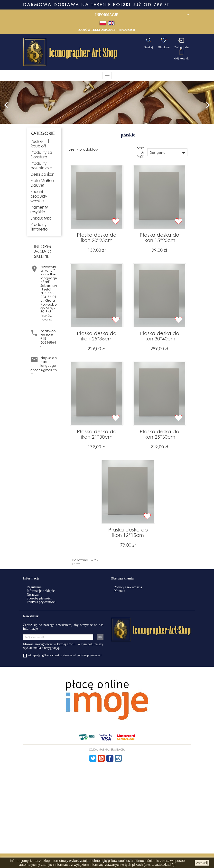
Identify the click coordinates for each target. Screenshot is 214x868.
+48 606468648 (126, 30)
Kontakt (120, 591)
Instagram (118, 758)
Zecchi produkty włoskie (39, 196)
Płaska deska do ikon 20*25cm (97, 237)
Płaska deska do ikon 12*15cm (128, 532)
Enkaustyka (41, 218)
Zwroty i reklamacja (128, 587)
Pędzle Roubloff (38, 144)
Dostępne (168, 153)
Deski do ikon (42, 174)
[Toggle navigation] (107, 76)
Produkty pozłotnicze (41, 165)
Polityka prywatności (41, 602)
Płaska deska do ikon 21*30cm (97, 434)
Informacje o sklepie (41, 591)
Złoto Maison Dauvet (42, 183)
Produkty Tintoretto (39, 227)
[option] (107, 103)
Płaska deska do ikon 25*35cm (97, 336)
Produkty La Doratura (41, 154)
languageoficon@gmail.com (44, 370)
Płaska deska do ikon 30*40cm (159, 336)
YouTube (101, 758)
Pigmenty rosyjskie (39, 209)
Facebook (110, 758)
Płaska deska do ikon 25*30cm (159, 434)
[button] (6, 103)
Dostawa (33, 595)
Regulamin (34, 587)
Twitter (93, 758)
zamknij (202, 863)
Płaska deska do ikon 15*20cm (159, 237)
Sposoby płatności (39, 598)
